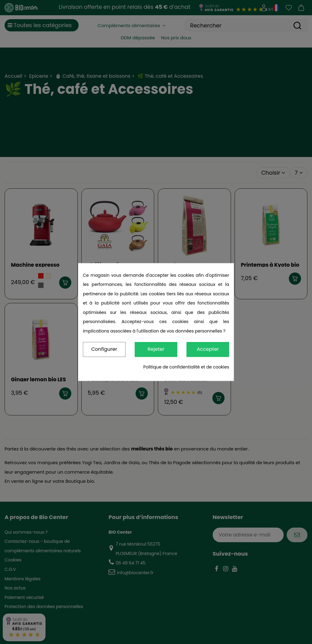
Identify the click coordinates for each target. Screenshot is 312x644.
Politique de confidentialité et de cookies (186, 367)
